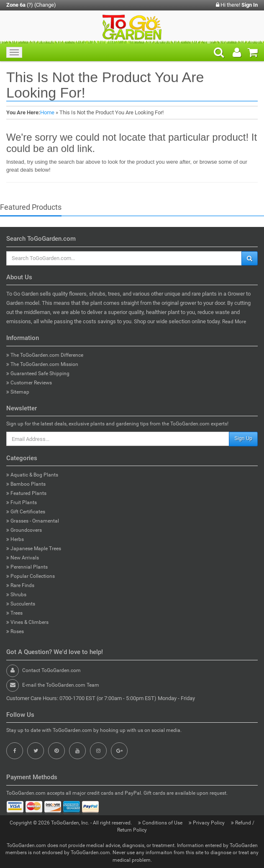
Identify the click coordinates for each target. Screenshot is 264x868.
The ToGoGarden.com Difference (45, 355)
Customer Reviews (29, 383)
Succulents (21, 604)
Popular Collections (31, 576)
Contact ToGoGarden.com (51, 670)
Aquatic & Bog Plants (32, 475)
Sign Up (243, 438)
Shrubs (16, 595)
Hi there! (237, 5)
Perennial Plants (27, 567)
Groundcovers (24, 530)
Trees (14, 613)
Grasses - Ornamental (33, 521)
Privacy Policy (207, 823)
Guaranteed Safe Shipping (38, 373)
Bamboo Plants (26, 484)
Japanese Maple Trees (34, 549)
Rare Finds (20, 585)
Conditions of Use (161, 823)
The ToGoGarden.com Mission (42, 364)
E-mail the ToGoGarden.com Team (61, 685)
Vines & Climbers (27, 622)
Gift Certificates (26, 512)
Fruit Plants (22, 502)
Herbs (15, 539)
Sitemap (18, 392)
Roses (15, 631)
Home (47, 112)
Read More (234, 322)
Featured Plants (26, 493)
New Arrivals (23, 558)
